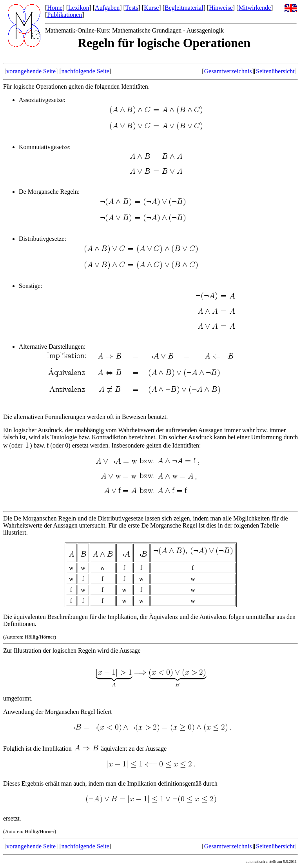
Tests (132, 8)
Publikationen (64, 15)
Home (55, 8)
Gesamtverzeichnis (228, 71)
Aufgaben (107, 8)
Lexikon (79, 8)
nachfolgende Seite (85, 71)
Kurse (151, 8)
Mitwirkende (255, 8)
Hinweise (221, 8)
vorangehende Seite (31, 71)
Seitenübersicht (275, 71)
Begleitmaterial (184, 8)
